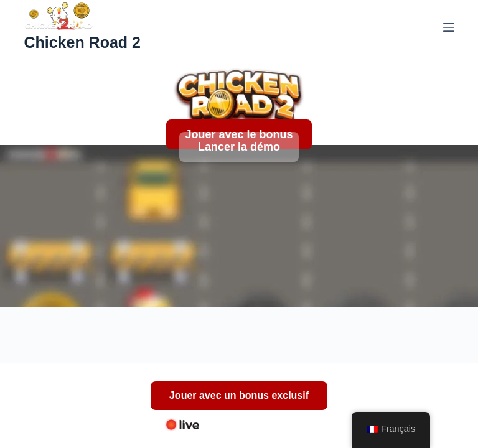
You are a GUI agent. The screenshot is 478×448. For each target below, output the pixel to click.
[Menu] (449, 27)
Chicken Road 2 (82, 42)
